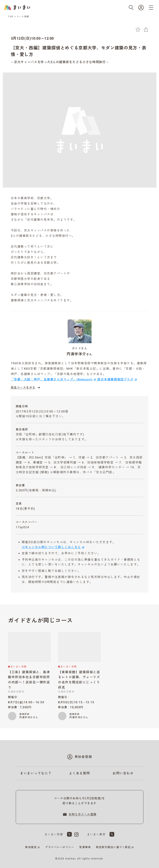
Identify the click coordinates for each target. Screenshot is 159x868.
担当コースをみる (26, 388)
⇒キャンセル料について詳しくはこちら (51, 547)
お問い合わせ (123, 773)
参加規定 (31, 847)
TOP (11, 17)
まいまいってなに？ (36, 773)
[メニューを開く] (151, 8)
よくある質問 (79, 773)
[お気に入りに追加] (138, 29)
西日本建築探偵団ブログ (116, 379)
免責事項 (85, 847)
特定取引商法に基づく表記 (113, 847)
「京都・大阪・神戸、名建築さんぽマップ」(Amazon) (52, 379)
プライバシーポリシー (60, 847)
